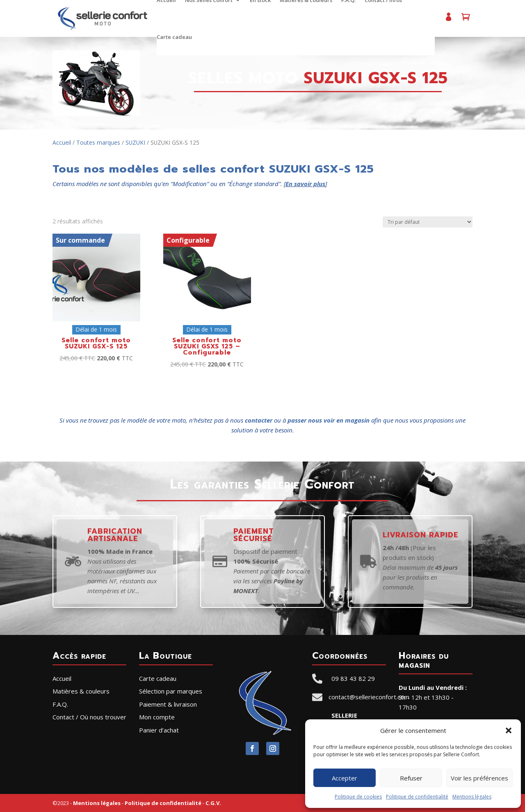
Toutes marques (98, 142)
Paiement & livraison (168, 704)
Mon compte (447, 20)
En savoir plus (305, 184)
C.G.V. (213, 803)
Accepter (345, 778)
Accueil (62, 142)
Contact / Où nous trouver (89, 717)
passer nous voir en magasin (329, 420)
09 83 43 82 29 (353, 678)
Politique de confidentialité (417, 797)
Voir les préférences (479, 778)
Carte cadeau (174, 37)
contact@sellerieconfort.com (369, 697)
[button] (509, 730)
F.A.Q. (60, 704)
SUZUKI (135, 142)
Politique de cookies (358, 797)
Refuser (411, 778)
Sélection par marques (171, 691)
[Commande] (428, 222)
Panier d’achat (464, 20)
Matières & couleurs (81, 691)
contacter (259, 420)
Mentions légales (472, 797)
